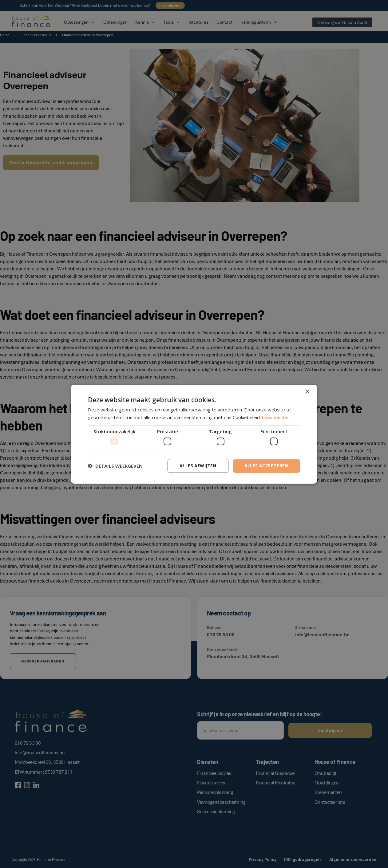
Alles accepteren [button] (266, 466)
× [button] (307, 392)
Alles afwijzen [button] (198, 466)
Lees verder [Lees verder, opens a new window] (276, 417)
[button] (115, 466)
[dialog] (194, 434)
